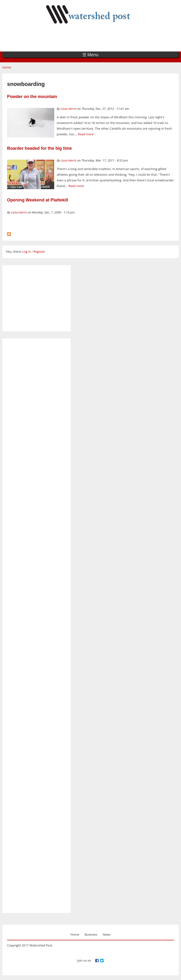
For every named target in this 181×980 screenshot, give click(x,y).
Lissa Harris (69, 109)
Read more (86, 134)
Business (91, 934)
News (107, 934)
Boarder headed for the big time (39, 148)
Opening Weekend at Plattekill (38, 200)
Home (7, 67)
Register (39, 251)
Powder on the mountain (32, 97)
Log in (26, 251)
